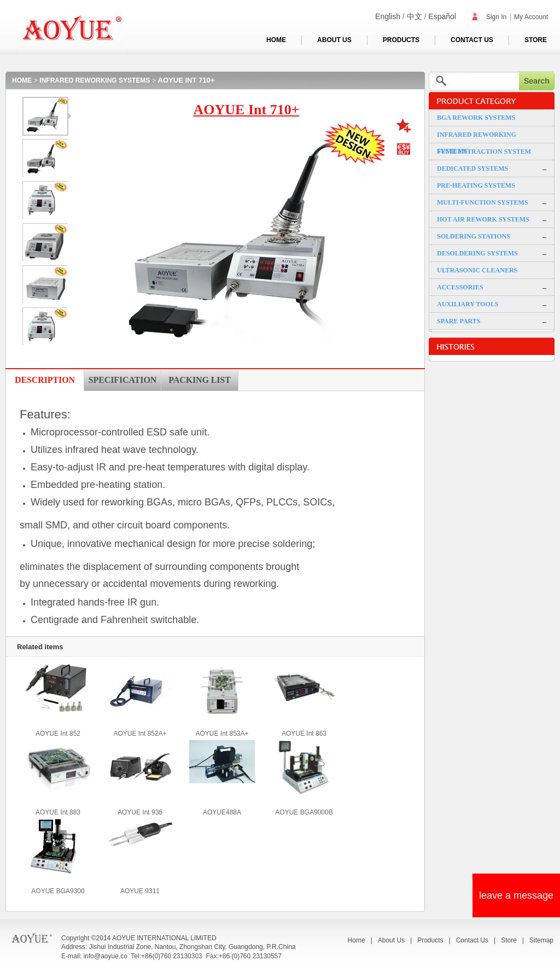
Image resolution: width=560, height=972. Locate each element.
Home (357, 940)
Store (509, 940)
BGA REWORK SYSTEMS (476, 118)
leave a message (516, 895)
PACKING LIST (199, 380)
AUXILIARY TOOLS (468, 304)
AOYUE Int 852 (58, 734)
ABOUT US (334, 40)
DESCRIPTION (45, 380)
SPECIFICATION (122, 380)
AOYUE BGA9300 (58, 891)
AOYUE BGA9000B (304, 812)
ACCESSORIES (460, 287)
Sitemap (541, 940)
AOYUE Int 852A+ (140, 734)
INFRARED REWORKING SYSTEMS (95, 80)
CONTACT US (472, 40)
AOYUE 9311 (140, 891)
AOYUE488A (222, 812)
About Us (391, 940)
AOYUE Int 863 (304, 734)
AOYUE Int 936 (140, 812)
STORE (536, 40)
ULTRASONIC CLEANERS (477, 270)
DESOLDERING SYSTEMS (477, 253)
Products (430, 940)
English (388, 16)
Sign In (489, 17)
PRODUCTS (401, 40)
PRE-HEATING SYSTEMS (476, 185)
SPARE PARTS (459, 321)
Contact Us (472, 940)
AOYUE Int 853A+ (222, 734)
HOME (276, 40)
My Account (531, 17)
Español (442, 16)
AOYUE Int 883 (58, 812)
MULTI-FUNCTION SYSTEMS (483, 202)
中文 (415, 16)
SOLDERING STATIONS (474, 236)
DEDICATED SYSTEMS (472, 168)
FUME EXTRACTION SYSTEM (484, 152)
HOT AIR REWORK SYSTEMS (483, 219)
